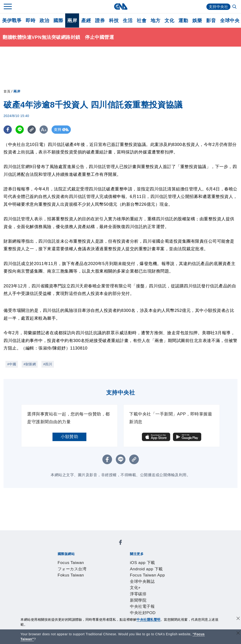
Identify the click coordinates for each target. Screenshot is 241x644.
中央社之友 (168, 598)
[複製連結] (32, 130)
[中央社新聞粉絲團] (50, 534)
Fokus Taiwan (120, 547)
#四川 (48, 364)
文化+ (177, 559)
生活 (128, 20)
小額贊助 (69, 437)
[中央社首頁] (121, 6)
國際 (58, 20)
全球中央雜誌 (158, 559)
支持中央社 (219, 7)
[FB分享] (8, 130)
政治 (44, 20)
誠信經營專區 (166, 579)
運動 (183, 20)
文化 (169, 20)
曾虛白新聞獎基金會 (68, 610)
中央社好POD (114, 566)
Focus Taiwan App (127, 559)
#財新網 (30, 364)
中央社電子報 (87, 566)
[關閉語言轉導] (238, 634)
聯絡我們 (66, 585)
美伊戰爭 (12, 20)
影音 (211, 20)
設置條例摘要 (114, 579)
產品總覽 (57, 598)
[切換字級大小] (44, 130)
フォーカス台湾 (91, 547)
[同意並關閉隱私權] (238, 619)
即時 (30, 20)
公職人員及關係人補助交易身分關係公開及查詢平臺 (137, 610)
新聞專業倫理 (140, 579)
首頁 (7, 91)
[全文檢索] (235, 7)
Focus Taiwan (62, 547)
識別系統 (74, 579)
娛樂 (197, 20)
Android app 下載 (91, 559)
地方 (155, 20)
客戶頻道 (74, 598)
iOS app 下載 (61, 559)
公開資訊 (92, 579)
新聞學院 (66, 566)
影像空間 (92, 598)
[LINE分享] (20, 130)
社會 (142, 20)
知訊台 (151, 598)
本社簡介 (57, 579)
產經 (86, 20)
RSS (183, 598)
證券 (100, 20)
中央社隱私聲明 (149, 620)
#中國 (12, 364)
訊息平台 (109, 598)
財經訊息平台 (131, 598)
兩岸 (72, 20)
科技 (114, 20)
